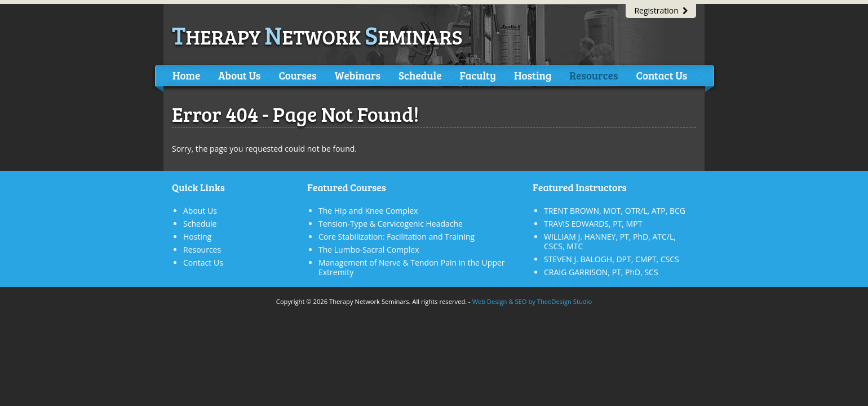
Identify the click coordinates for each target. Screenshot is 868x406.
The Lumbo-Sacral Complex (369, 250)
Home (186, 75)
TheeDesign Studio (564, 301)
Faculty (477, 75)
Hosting (533, 75)
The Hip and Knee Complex (368, 211)
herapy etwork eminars (317, 36)
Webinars (358, 75)
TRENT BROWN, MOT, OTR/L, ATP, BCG (615, 211)
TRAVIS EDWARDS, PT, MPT (593, 224)
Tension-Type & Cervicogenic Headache (391, 224)
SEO (521, 301)
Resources (594, 75)
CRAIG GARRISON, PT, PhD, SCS (601, 272)
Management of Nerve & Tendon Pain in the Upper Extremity (412, 267)
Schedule (420, 75)
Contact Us (661, 75)
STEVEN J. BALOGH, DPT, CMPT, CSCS (612, 259)
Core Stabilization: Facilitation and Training (397, 237)
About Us (239, 75)
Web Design (490, 301)
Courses (297, 75)
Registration (661, 10)
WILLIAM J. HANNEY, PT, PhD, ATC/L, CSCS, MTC (610, 241)
